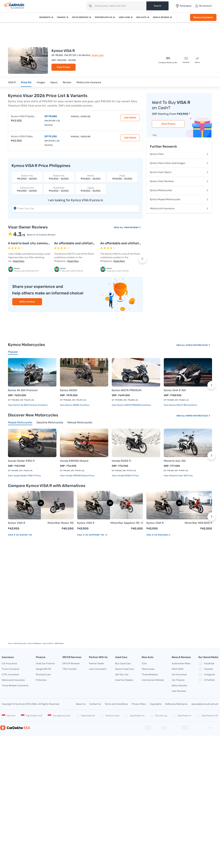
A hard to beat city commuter (30, 243)
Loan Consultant (98, 669)
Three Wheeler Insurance (15, 685)
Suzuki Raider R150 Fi (21, 461)
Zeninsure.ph (110, 716)
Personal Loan (43, 674)
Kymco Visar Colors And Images (179, 163)
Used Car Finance (45, 663)
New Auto (141, 17)
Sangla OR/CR (43, 669)
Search (157, 6)
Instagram (207, 675)
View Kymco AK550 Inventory (75, 405)
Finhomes (41, 680)
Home (10, 643)
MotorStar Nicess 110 (61, 523)
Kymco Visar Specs (179, 172)
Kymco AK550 (69, 390)
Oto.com (9, 716)
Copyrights (156, 704)
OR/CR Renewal (71, 663)
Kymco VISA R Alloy (22, 136)
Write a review (27, 302)
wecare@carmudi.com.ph (205, 704)
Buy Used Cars (123, 663)
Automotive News (181, 663)
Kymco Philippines (35, 643)
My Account (203, 6)
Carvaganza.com (59, 716)
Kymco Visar (179, 154)
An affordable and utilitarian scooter (81, 243)
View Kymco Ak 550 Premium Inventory (28, 405)
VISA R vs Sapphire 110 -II (92, 535)
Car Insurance (9, 663)
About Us (81, 704)
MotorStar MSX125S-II (198, 523)
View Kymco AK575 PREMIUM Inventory (131, 405)
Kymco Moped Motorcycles (179, 199)
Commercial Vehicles (153, 680)
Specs (54, 82)
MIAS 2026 (178, 669)
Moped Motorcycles (198, 416)
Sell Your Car (122, 674)
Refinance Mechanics (176, 704)
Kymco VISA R (17, 523)
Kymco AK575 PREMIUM (127, 390)
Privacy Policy (139, 704)
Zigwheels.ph (86, 716)
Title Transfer (70, 669)
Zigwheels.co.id (32, 716)
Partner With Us (104, 17)
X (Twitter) (207, 680)
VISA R (12, 82)
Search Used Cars (125, 669)
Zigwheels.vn (182, 716)
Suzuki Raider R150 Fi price (27, 476)
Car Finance (178, 680)
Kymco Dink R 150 (175, 390)
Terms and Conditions (116, 704)
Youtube (206, 669)
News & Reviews (161, 17)
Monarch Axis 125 (175, 461)
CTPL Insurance (10, 674)
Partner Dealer (97, 663)
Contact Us (95, 704)
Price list (26, 82)
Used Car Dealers (124, 680)
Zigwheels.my (135, 716)
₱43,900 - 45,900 (27, 177)
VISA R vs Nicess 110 (20, 535)
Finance (61, 17)
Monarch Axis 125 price (181, 476)
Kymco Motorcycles (179, 190)
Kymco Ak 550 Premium (23, 390)
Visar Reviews (133, 227)
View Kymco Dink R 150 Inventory (180, 405)
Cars (144, 663)
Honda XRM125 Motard (74, 461)
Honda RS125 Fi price (128, 476)
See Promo (130, 118)
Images (41, 82)
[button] (142, 259)
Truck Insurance (10, 669)
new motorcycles (20, 643)
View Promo (64, 67)
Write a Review (179, 685)
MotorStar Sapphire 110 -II (127, 523)
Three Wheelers (150, 674)
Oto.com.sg (159, 716)
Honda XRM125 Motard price (80, 476)
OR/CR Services (80, 17)
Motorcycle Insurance (89, 82)
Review (67, 82)
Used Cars (124, 17)
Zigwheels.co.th (207, 716)
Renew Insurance (203, 17)
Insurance (45, 17)
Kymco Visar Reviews (179, 181)
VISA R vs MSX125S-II (158, 535)
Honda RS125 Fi (122, 461)
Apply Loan (98, 55)
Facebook (206, 664)
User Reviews (179, 691)
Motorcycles (148, 669)
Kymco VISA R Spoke (23, 116)
